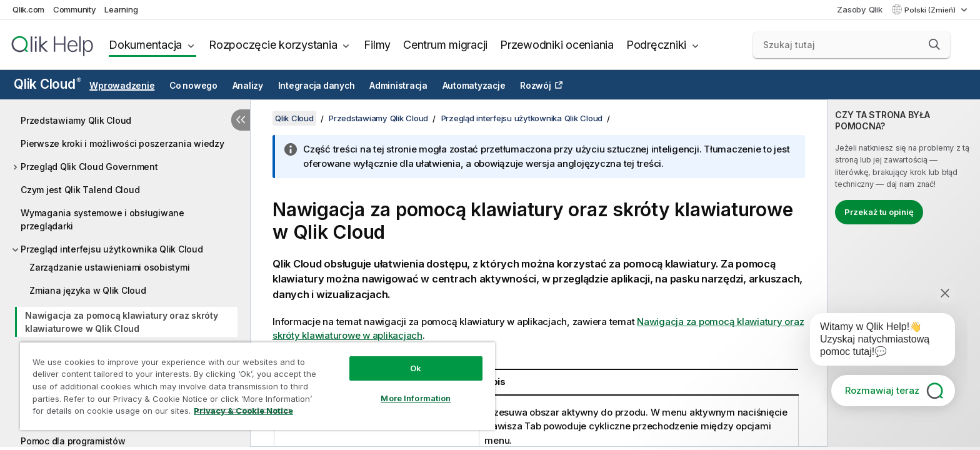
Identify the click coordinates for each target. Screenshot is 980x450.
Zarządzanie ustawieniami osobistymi (109, 267)
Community (75, 9)
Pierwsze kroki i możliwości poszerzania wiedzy (122, 143)
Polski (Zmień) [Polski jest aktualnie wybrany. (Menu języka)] (931, 10)
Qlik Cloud (47, 84)
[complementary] (904, 273)
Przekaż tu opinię (879, 212)
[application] (874, 342)
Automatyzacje (474, 86)
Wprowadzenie (122, 86)
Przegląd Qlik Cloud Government (89, 167)
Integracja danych (317, 86)
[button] (934, 44)
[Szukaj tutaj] (852, 45)
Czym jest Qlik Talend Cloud (80, 190)
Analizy (248, 86)
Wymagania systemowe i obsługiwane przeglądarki (102, 219)
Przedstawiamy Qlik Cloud (76, 120)
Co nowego (193, 86)
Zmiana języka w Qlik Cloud (88, 290)
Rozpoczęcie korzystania (273, 45)
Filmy (377, 45)
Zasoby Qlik (859, 9)
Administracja (398, 86)
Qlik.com (28, 9)
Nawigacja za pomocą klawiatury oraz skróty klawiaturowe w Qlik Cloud (122, 322)
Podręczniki (656, 45)
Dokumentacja (145, 45)
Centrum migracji (445, 45)
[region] (257, 386)
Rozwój (536, 86)
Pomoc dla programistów (73, 441)
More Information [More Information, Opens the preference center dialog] (416, 398)
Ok (416, 368)
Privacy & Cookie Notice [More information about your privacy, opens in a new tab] (243, 411)
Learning (121, 9)
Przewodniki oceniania (557, 45)
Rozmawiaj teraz (882, 390)
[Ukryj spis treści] (241, 120)
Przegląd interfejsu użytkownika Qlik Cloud (112, 249)
